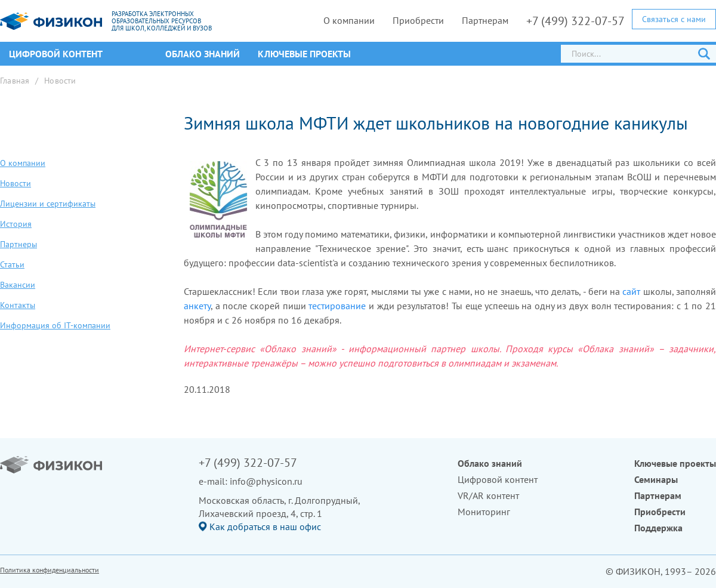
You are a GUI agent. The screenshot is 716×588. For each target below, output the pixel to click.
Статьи (12, 264)
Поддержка (658, 528)
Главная (15, 81)
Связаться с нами (674, 19)
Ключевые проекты (304, 54)
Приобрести (418, 20)
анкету (197, 306)
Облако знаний (203, 54)
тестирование (337, 306)
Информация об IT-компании (55, 325)
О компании (349, 20)
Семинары (656, 479)
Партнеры (18, 244)
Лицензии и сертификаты (48, 204)
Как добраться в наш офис (265, 527)
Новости (60, 81)
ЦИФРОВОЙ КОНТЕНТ (56, 54)
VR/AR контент (488, 495)
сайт (631, 291)
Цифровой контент (498, 479)
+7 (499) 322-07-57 (575, 21)
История (16, 224)
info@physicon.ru (266, 481)
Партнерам (485, 20)
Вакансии (18, 285)
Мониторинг (484, 512)
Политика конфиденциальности (50, 570)
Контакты (18, 305)
